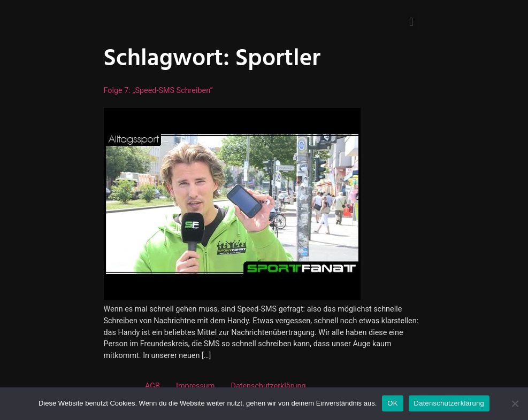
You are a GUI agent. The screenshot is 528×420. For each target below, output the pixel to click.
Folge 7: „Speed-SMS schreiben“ (158, 91)
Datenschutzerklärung (268, 386)
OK (392, 403)
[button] (411, 22)
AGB (152, 386)
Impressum (195, 386)
